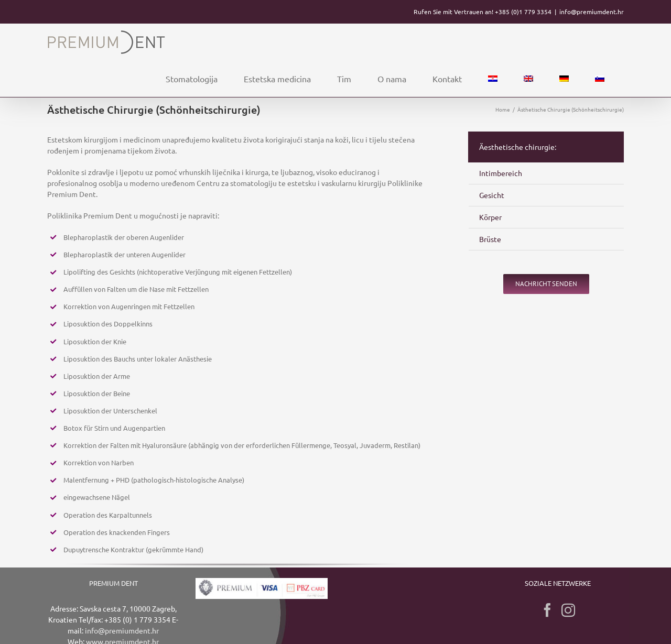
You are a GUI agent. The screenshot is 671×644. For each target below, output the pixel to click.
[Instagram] (568, 610)
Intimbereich (501, 173)
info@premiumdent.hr (592, 12)
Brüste (490, 239)
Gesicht (492, 195)
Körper (490, 217)
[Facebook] (547, 610)
